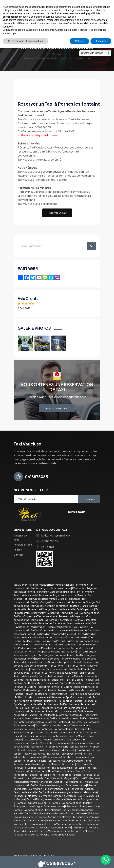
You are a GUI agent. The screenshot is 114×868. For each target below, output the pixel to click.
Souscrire (89, 499)
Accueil (57, 54)
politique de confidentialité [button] (16, 10)
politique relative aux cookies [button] (61, 17)
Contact (18, 555)
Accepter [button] (101, 41)
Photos (18, 550)
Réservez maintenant (57, 408)
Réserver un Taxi (57, 213)
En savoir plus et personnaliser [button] (26, 41)
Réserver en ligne (23, 545)
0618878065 (47, 541)
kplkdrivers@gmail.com (54, 535)
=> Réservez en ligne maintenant (38, 135)
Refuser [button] (79, 41)
